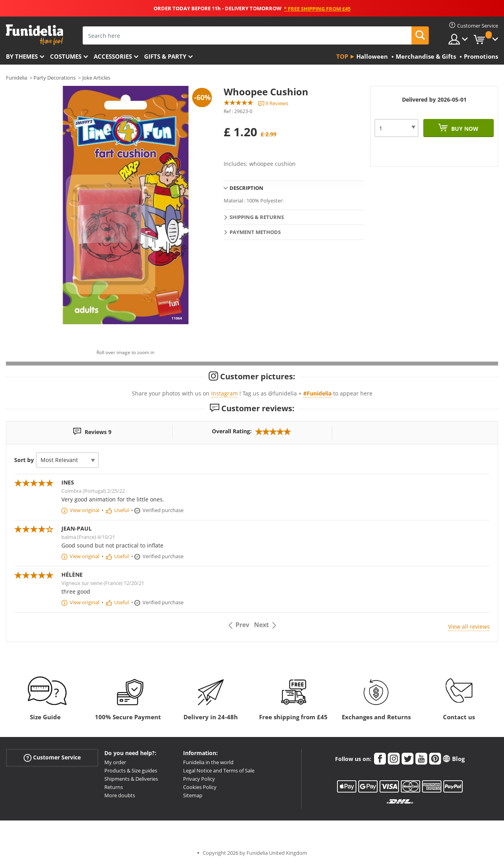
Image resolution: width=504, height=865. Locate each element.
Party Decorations (55, 78)
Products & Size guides (131, 770)
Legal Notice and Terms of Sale (219, 770)
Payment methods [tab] (255, 232)
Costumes (66, 56)
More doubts (120, 795)
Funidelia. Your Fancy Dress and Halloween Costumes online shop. (34, 35)
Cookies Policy (200, 787)
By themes (22, 56)
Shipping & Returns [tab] (257, 217)
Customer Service (52, 758)
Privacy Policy (199, 779)
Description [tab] (246, 188)
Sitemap (193, 795)
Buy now (464, 129)
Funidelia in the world (208, 762)
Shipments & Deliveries (131, 779)
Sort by (24, 460)
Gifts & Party (165, 56)
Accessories (113, 56)
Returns (114, 787)
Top (342, 56)
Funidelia (17, 78)
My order (115, 762)
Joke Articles (96, 78)
